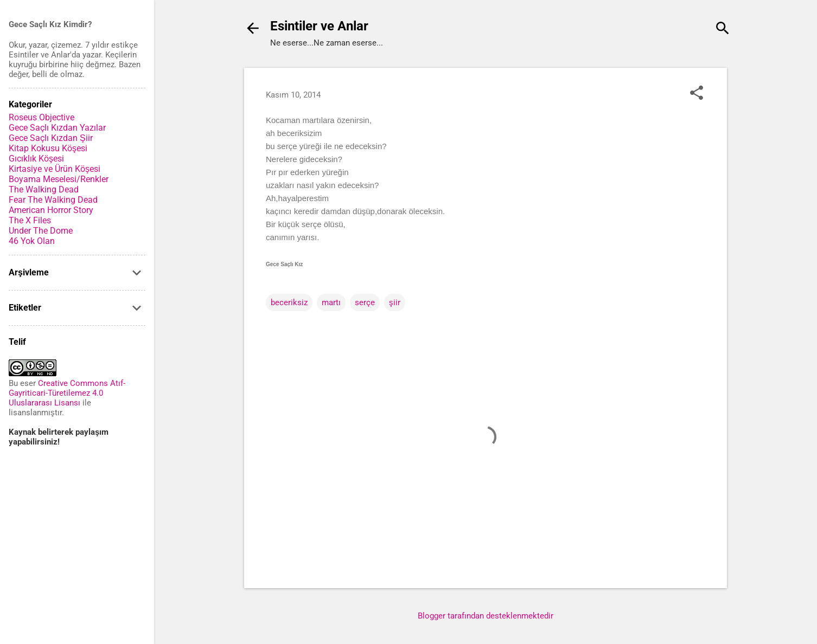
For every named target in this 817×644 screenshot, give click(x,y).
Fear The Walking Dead (53, 200)
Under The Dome (41, 231)
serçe (365, 302)
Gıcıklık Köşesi (36, 159)
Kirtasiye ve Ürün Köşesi (55, 169)
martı (331, 302)
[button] (697, 94)
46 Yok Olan (32, 241)
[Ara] (723, 30)
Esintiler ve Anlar (319, 26)
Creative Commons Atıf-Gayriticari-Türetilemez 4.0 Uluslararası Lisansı (67, 393)
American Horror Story (51, 210)
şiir (395, 302)
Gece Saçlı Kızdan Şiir (51, 138)
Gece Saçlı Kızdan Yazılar (57, 128)
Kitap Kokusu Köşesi (48, 148)
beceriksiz (289, 302)
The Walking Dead (44, 189)
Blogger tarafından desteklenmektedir (486, 616)
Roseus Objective (42, 117)
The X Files (30, 220)
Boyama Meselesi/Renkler (59, 179)
